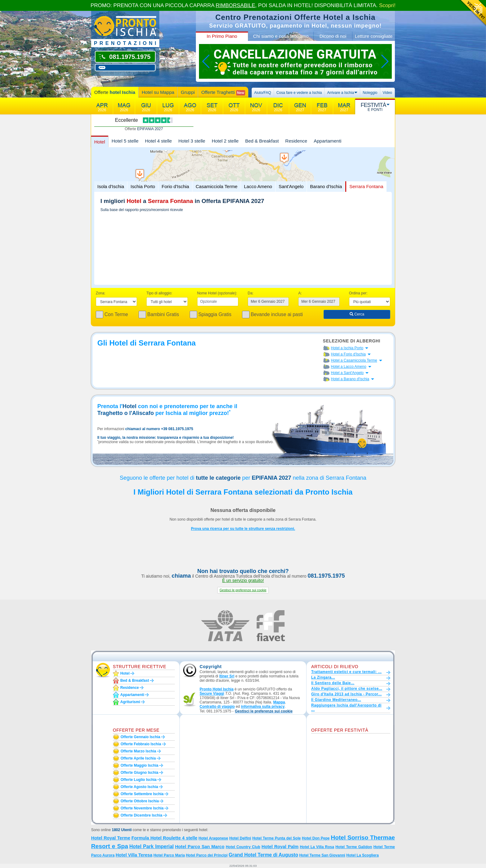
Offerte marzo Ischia (138, 751)
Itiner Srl (227, 676)
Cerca (357, 314)
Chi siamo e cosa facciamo (281, 36)
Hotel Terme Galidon (354, 847)
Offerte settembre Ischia (142, 794)
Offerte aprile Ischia (138, 758)
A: (300, 293)
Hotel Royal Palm (280, 847)
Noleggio (370, 93)
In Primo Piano (222, 36)
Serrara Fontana (366, 186)
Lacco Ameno (258, 186)
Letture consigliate (374, 36)
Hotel (100, 142)
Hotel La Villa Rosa (317, 847)
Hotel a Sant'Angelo (347, 373)
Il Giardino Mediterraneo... (336, 700)
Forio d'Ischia (175, 186)
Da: (251, 293)
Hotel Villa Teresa (134, 855)
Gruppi (188, 92)
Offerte (115, 92)
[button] (243, 590)
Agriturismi (130, 702)
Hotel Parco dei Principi (207, 855)
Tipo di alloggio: (159, 293)
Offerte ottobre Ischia (140, 801)
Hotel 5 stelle (125, 141)
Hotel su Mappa (158, 92)
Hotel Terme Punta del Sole (276, 838)
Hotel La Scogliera (362, 855)
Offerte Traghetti (223, 93)
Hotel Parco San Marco (200, 847)
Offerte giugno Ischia (139, 773)
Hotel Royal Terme (111, 838)
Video (387, 93)
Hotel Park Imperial (151, 846)
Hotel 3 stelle (192, 141)
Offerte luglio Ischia (139, 780)
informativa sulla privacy (263, 707)
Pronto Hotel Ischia (216, 689)
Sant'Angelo (291, 186)
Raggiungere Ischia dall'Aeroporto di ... (346, 707)
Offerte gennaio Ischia (140, 737)
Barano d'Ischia (326, 186)
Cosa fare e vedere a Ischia (299, 93)
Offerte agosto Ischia (139, 787)
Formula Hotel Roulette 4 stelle (164, 838)
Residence (296, 141)
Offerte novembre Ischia (142, 808)
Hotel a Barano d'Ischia (350, 379)
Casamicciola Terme (216, 186)
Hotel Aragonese (213, 838)
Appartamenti (327, 141)
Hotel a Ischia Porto (347, 348)
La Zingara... (323, 677)
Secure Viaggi (212, 694)
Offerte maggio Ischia (139, 765)
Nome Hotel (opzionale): (217, 293)
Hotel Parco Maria (169, 855)
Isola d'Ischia (111, 186)
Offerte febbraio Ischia (141, 744)
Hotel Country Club (243, 847)
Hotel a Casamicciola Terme (354, 360)
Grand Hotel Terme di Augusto (263, 855)
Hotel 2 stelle (225, 141)
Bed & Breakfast (262, 141)
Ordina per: (358, 293)
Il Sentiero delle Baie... (333, 683)
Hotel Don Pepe (316, 838)
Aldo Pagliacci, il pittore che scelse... (347, 689)
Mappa (279, 702)
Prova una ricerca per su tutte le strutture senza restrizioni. (243, 529)
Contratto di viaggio (217, 707)
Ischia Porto (143, 186)
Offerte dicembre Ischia (141, 815)
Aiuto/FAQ (263, 93)
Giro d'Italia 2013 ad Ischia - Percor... (346, 694)
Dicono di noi (333, 36)
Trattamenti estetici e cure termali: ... (346, 672)
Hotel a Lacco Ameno (349, 367)
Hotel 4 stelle (159, 141)
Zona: (101, 293)
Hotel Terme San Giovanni (322, 855)
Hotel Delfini (240, 838)
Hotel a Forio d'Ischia (348, 354)
